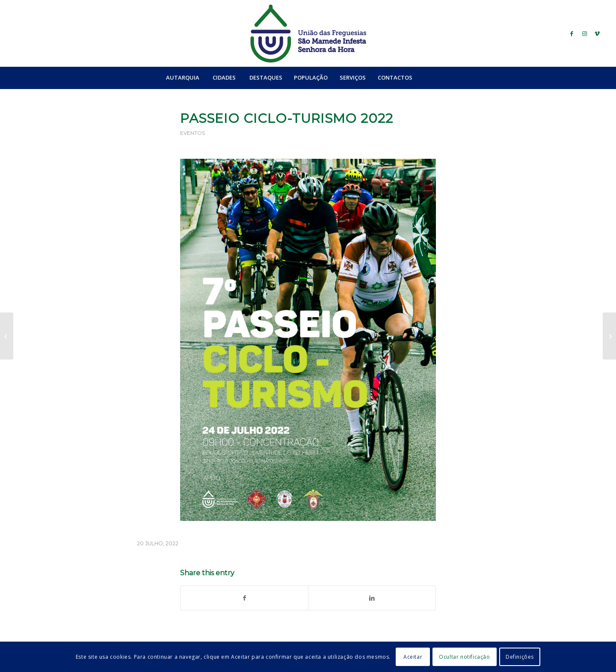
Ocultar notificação (464, 657)
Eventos (192, 133)
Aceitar (413, 657)
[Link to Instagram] (584, 33)
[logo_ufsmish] (308, 33)
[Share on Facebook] (244, 598)
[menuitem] (182, 77)
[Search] (437, 77)
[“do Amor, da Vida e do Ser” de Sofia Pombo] (7, 336)
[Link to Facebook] (572, 33)
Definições (520, 657)
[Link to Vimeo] (597, 33)
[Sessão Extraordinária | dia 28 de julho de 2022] (609, 336)
